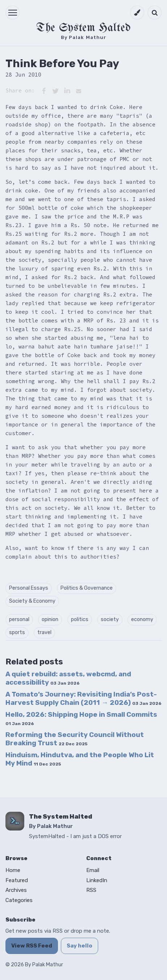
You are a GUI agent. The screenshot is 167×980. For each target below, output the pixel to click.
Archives (16, 890)
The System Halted (83, 28)
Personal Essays (29, 588)
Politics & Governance (87, 588)
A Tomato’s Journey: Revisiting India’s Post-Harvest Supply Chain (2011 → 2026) (83, 698)
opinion (50, 619)
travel (44, 632)
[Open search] (155, 12)
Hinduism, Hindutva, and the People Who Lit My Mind (80, 759)
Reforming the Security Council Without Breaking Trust (75, 739)
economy (142, 619)
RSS (91, 890)
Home (13, 870)
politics (80, 619)
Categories (19, 900)
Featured (17, 880)
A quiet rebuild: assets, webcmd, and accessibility (68, 678)
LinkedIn (97, 880)
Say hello (80, 946)
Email (93, 870)
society (110, 619)
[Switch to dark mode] (137, 12)
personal (19, 619)
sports (17, 632)
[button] (12, 12)
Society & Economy (32, 601)
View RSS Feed (32, 946)
